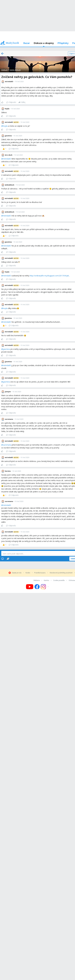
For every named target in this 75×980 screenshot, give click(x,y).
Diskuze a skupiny (44, 43)
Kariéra (46, 580)
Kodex (28, 573)
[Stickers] (8, 559)
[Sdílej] (22, 102)
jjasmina (6, 349)
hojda (5, 126)
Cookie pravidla (59, 580)
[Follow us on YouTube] (30, 587)
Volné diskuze (15, 70)
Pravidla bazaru (40, 573)
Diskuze (4, 70)
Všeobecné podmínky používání (61, 573)
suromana (7, 445)
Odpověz (11, 102)
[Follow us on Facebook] (37, 587)
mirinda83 (7, 159)
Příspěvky (63, 43)
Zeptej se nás (17, 573)
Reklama (37, 580)
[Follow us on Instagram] (45, 587)
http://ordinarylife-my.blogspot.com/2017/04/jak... (50, 276)
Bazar (27, 43)
